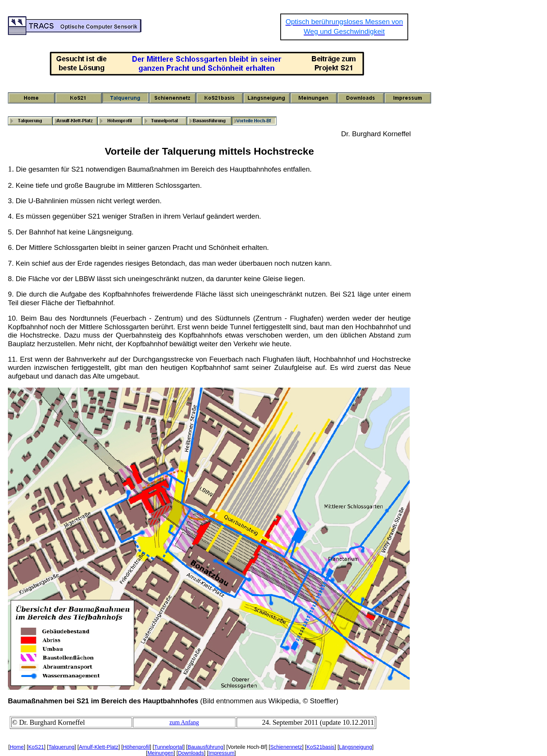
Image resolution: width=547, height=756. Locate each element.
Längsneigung (356, 747)
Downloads (191, 753)
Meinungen (160, 753)
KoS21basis (321, 747)
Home (17, 747)
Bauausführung (206, 747)
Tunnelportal (169, 747)
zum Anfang (184, 722)
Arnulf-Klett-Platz (99, 747)
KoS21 (36, 747)
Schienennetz (286, 747)
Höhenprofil (136, 747)
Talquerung (62, 747)
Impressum (221, 753)
